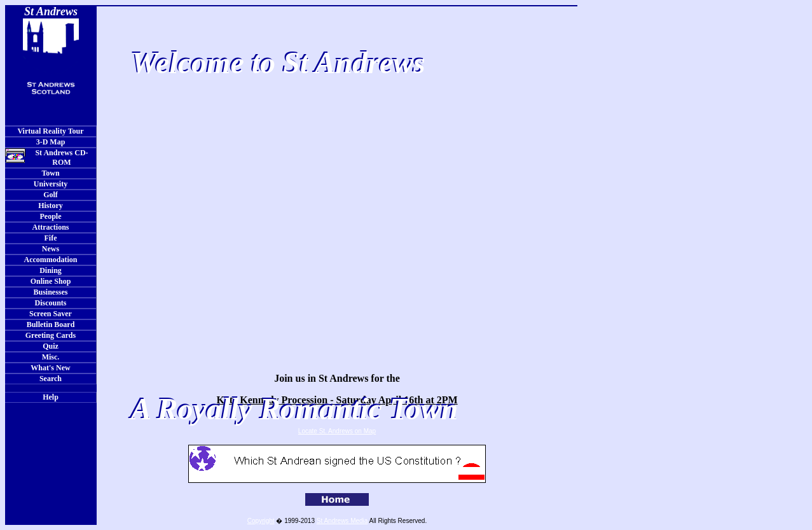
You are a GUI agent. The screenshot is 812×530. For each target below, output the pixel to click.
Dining (51, 270)
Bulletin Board (51, 324)
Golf (51, 195)
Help (51, 397)
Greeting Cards (51, 335)
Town (50, 173)
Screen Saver (51, 314)
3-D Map (51, 142)
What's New (50, 368)
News (51, 249)
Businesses (50, 292)
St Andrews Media (342, 521)
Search (51, 379)
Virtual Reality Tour (50, 131)
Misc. (51, 357)
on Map (365, 431)
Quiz (51, 346)
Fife (51, 238)
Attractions (51, 227)
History (51, 206)
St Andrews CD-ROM (47, 157)
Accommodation (51, 260)
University (51, 184)
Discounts (50, 303)
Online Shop (51, 281)
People (51, 216)
